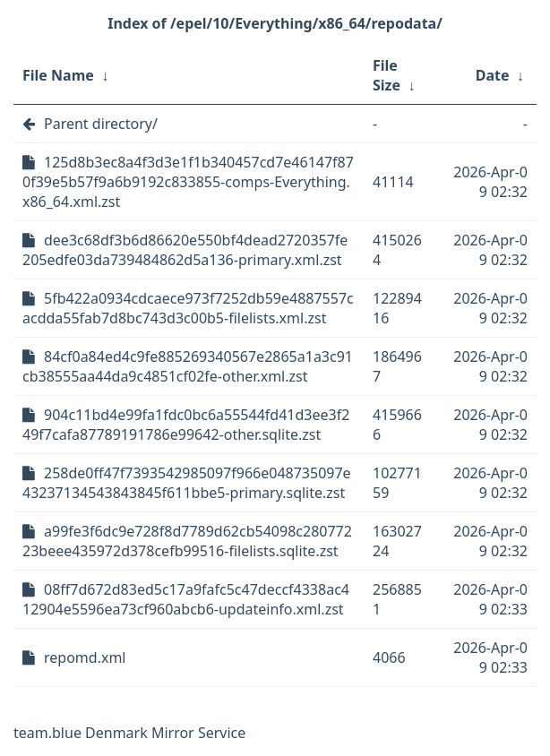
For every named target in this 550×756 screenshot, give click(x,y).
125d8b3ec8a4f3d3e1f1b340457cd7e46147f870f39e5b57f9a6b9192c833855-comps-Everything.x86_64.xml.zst (188, 182)
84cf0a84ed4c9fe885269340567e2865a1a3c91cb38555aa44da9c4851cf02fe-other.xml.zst (188, 366)
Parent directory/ (101, 124)
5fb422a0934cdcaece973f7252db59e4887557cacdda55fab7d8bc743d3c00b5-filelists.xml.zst (188, 308)
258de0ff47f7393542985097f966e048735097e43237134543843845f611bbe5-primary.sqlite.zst (187, 483)
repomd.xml (85, 657)
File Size (387, 75)
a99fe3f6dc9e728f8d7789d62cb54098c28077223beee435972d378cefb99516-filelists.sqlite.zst (187, 541)
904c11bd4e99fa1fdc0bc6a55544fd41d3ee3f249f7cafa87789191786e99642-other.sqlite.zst (186, 425)
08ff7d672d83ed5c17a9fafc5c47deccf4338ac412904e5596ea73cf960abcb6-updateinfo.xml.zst (186, 599)
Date (493, 75)
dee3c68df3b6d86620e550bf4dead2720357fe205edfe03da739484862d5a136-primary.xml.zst (185, 250)
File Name (58, 75)
